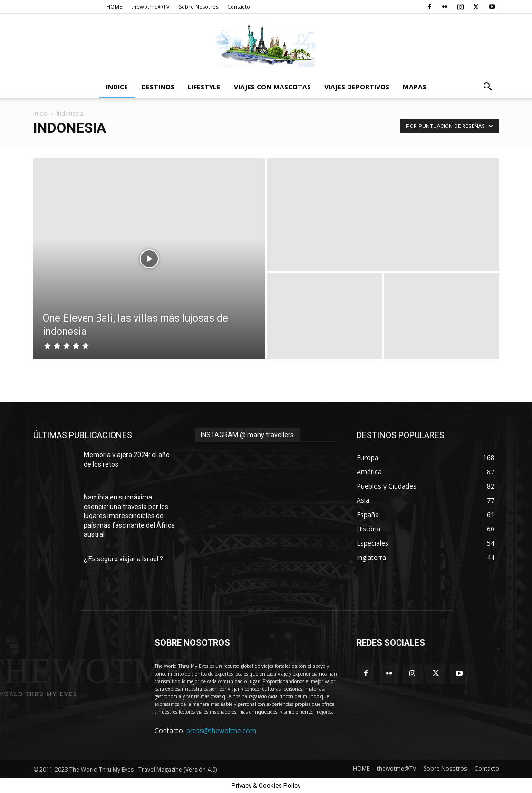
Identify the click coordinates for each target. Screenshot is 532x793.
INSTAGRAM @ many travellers (247, 435)
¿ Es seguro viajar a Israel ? (123, 559)
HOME (114, 6)
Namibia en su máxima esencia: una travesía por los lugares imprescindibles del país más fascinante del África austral (129, 516)
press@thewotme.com (221, 730)
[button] (488, 88)
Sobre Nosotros (198, 6)
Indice (117, 87)
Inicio (40, 113)
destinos (158, 87)
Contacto (239, 6)
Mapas (415, 87)
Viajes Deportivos (357, 87)
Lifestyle (204, 87)
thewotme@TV (150, 6)
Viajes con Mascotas (272, 87)
